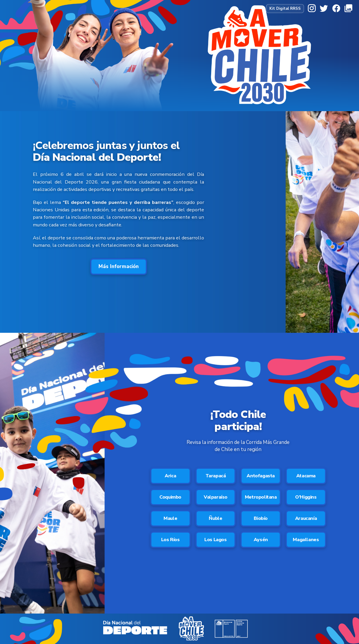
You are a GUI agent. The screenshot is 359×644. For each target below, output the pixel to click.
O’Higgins (306, 497)
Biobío (261, 518)
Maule (170, 518)
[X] (324, 9)
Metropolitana (261, 497)
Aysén (261, 540)
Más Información (119, 266)
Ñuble (215, 518)
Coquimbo (170, 497)
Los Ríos (170, 540)
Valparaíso (216, 497)
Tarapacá (216, 476)
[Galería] (348, 9)
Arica (170, 476)
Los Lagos (215, 540)
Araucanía (306, 518)
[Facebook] (336, 9)
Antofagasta (261, 476)
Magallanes (306, 540)
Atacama (306, 476)
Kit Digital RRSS (285, 9)
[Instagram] (312, 9)
